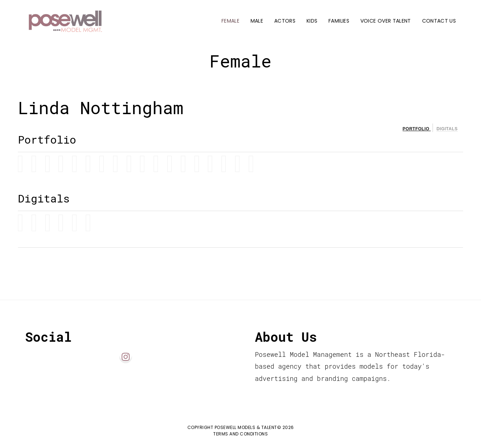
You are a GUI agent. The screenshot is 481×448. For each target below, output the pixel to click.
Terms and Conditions (240, 434)
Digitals (447, 129)
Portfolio (417, 129)
